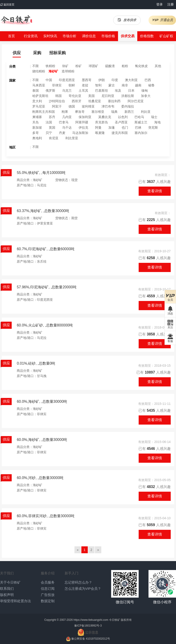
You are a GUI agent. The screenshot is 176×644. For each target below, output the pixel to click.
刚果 (65, 112)
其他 (158, 66)
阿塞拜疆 (82, 122)
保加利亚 (85, 117)
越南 (138, 85)
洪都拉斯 (128, 96)
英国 (52, 128)
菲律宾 (57, 85)
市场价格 (108, 36)
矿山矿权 (166, 36)
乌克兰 (67, 91)
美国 (91, 96)
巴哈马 (139, 117)
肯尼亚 (54, 138)
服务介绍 (48, 573)
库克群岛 (102, 122)
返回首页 (7, 5)
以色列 (123, 117)
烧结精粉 (39, 71)
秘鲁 (151, 85)
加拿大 (146, 96)
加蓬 (112, 128)
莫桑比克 (105, 117)
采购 (37, 53)
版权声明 (7, 595)
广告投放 (48, 595)
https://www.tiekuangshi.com (91, 620)
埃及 (118, 91)
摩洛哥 (80, 112)
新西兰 (129, 112)
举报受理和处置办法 (15, 601)
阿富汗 (57, 106)
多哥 (36, 133)
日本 (131, 91)
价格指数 (147, 36)
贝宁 (49, 133)
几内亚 (67, 117)
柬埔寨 (37, 117)
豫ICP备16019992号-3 (88, 626)
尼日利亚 (108, 96)
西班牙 (77, 101)
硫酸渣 (110, 66)
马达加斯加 (80, 133)
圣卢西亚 (121, 122)
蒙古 (112, 85)
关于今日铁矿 (10, 582)
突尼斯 (153, 128)
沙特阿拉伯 (57, 101)
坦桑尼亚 (95, 101)
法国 (49, 122)
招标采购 (58, 53)
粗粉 (125, 66)
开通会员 (162, 20)
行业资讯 (31, 36)
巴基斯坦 (102, 91)
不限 (36, 66)
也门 (125, 128)
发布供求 (127, 20)
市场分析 (69, 36)
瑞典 (114, 112)
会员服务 (48, 582)
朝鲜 (72, 85)
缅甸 (145, 91)
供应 (17, 53)
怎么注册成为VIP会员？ (83, 589)
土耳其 (83, 91)
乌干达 (67, 128)
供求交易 (128, 36)
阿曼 (98, 128)
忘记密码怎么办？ (78, 582)
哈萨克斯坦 (40, 96)
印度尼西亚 (67, 80)
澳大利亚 (131, 80)
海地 (157, 122)
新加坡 (37, 128)
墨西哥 (87, 80)
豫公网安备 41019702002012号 (91, 639)
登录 (159, 4)
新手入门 (71, 573)
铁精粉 (50, 66)
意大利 (37, 101)
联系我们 (7, 589)
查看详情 (155, 191)
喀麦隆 (100, 133)
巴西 (148, 80)
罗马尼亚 (39, 106)
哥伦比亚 (75, 96)
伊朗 (102, 80)
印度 (115, 80)
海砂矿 (53, 71)
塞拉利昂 (114, 101)
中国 (49, 80)
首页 (11, 36)
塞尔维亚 (98, 112)
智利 (98, 85)
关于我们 (7, 573)
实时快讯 (50, 36)
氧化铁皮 (141, 66)
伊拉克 (83, 128)
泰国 (36, 91)
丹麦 (62, 133)
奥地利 (37, 138)
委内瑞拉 (128, 106)
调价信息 (89, 36)
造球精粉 (68, 71)
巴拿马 (64, 122)
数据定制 (48, 601)
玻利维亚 (88, 106)
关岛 (36, 122)
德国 (72, 106)
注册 (170, 4)
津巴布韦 (108, 106)
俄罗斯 (50, 91)
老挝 (85, 85)
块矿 (65, 66)
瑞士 (154, 117)
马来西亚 (39, 85)
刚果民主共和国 (44, 112)
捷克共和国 (120, 133)
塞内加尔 (141, 133)
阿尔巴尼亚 (136, 101)
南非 (125, 85)
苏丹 (52, 117)
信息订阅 (48, 589)
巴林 (138, 128)
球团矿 (93, 66)
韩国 (58, 96)
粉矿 (79, 66)
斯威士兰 (141, 122)
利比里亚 (72, 138)
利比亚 (146, 112)
